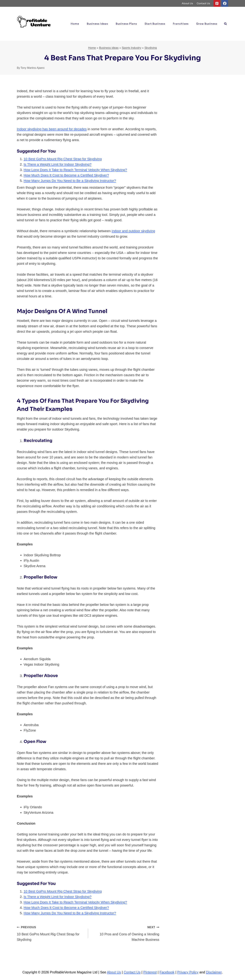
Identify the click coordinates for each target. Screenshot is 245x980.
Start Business (155, 24)
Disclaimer (214, 972)
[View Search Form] (225, 24)
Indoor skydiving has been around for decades (52, 129)
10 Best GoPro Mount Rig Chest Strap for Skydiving (63, 159)
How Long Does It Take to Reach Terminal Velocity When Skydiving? (75, 170)
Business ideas (97, 24)
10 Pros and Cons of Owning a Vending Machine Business (125, 933)
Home (75, 24)
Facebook (167, 972)
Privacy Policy (188, 972)
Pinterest (150, 972)
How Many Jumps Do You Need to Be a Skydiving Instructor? (70, 181)
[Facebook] (225, 3)
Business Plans (126, 24)
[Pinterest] (217, 3)
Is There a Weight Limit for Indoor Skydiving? (58, 164)
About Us (187, 3)
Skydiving (151, 48)
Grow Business (207, 24)
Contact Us (203, 3)
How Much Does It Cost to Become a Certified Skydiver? (66, 175)
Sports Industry (132, 48)
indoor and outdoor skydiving (133, 231)
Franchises (181, 24)
